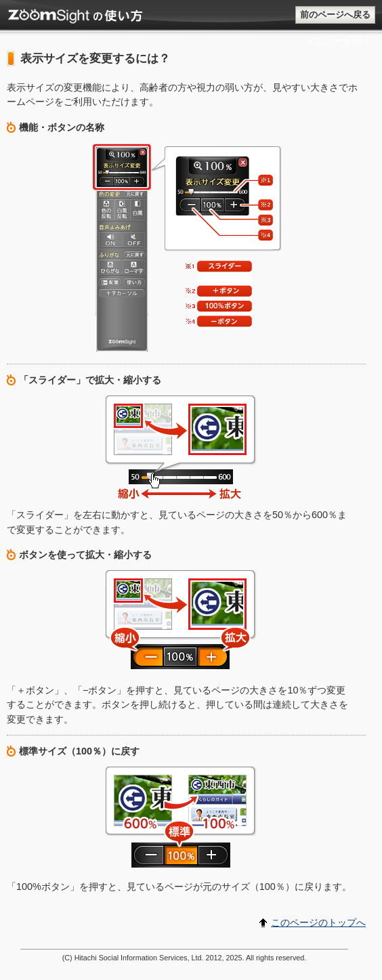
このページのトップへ (318, 922)
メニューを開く (339, 41)
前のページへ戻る (335, 15)
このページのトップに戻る (0, 7)
